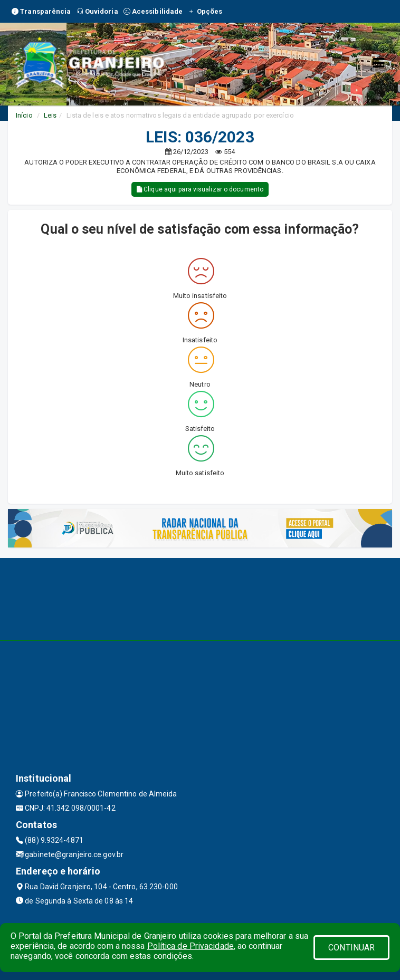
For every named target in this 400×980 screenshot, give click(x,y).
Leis (50, 115)
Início (24, 115)
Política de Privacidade (191, 946)
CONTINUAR (351, 948)
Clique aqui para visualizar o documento (200, 189)
